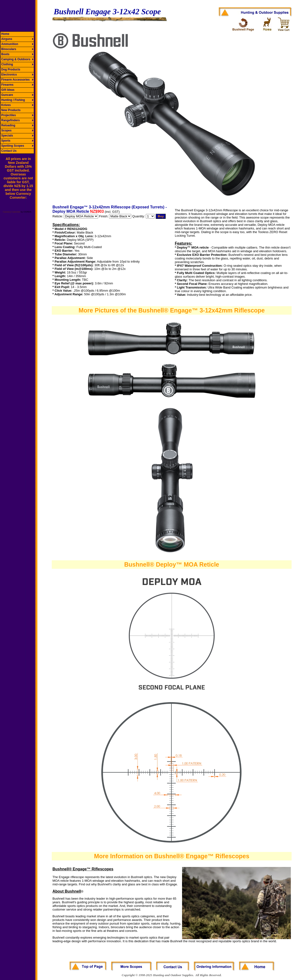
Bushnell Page (243, 29)
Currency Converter (12, 212)
